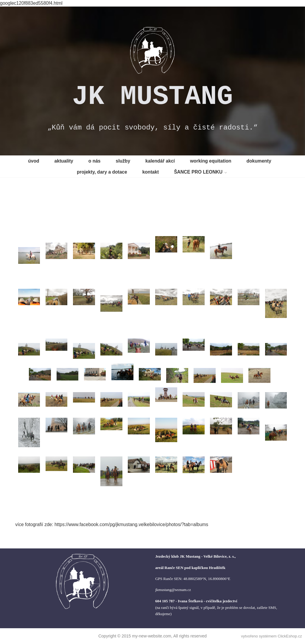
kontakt (151, 172)
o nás (95, 161)
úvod (34, 161)
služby (123, 161)
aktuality (64, 161)
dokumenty (259, 161)
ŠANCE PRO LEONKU (198, 172)
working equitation (211, 161)
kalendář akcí (160, 161)
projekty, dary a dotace (102, 172)
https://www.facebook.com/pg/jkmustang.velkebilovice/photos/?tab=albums (131, 524)
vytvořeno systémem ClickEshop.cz (271, 636)
